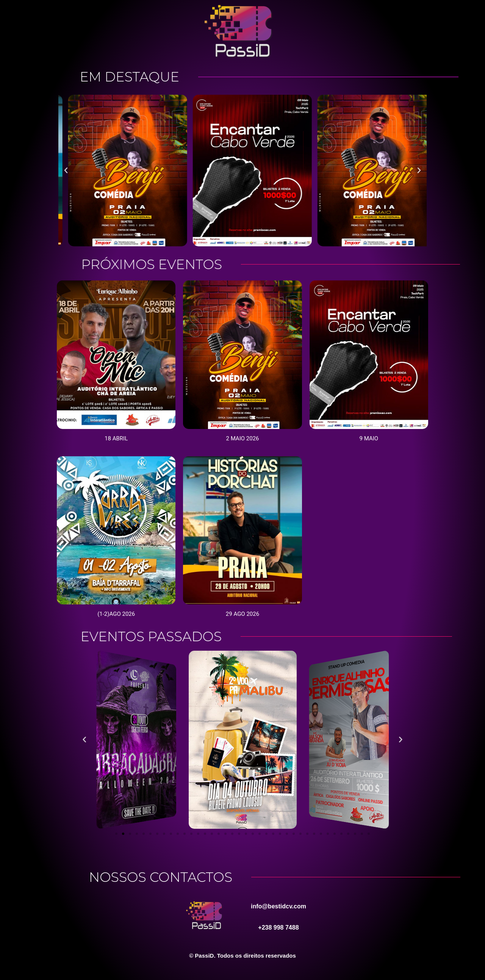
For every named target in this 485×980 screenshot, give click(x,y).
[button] (66, 171)
